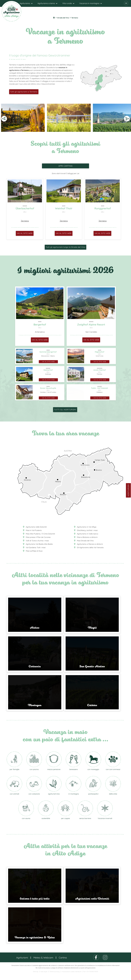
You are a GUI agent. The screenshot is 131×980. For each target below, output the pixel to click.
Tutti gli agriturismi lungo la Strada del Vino (65, 247)
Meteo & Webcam (43, 964)
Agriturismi (128, 490)
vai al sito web (25, 233)
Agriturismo (25, 3)
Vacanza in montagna (89, 3)
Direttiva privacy (55, 978)
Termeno (25, 221)
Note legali (44, 978)
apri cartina (65, 166)
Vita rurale (67, 3)
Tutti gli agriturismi (65, 410)
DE (126, 3)
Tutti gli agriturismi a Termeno (24, 92)
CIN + (25, 212)
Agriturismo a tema (46, 3)
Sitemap (36, 978)
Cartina (63, 964)
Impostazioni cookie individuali (71, 978)
